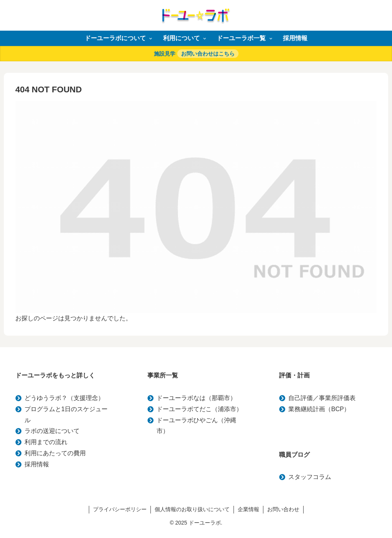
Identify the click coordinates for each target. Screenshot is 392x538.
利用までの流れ (46, 442)
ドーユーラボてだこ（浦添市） (199, 409)
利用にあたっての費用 (55, 453)
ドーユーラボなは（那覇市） (196, 398)
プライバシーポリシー (120, 509)
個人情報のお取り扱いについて (192, 509)
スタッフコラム (310, 477)
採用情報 (37, 464)
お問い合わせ (283, 509)
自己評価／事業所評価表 (322, 398)
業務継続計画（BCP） (319, 409)
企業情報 (248, 509)
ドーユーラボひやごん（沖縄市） (196, 426)
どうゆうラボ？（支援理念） (64, 398)
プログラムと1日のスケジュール (66, 415)
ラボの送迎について (52, 431)
